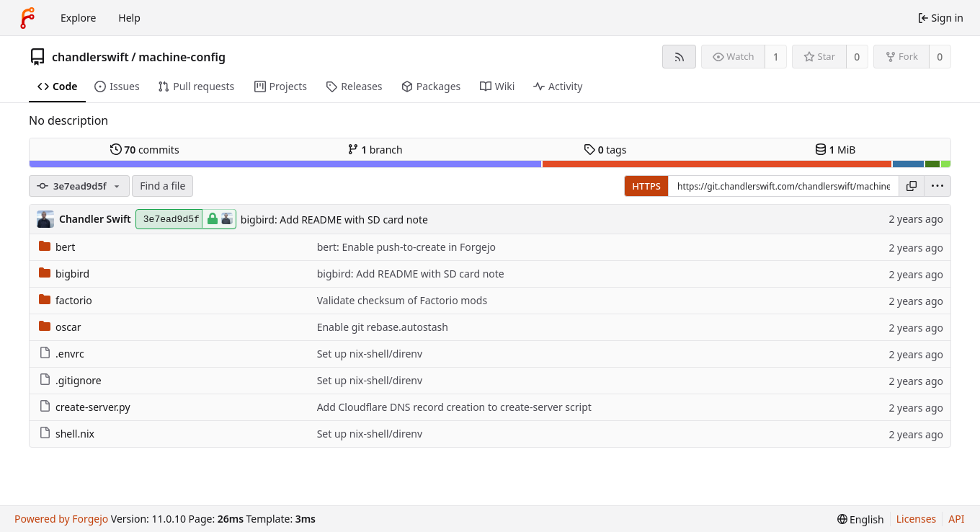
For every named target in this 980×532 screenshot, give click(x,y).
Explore (78, 18)
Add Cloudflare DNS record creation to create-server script (454, 407)
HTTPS (646, 186)
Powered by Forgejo (61, 519)
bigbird (64, 274)
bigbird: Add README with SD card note (334, 220)
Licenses (917, 519)
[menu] (937, 186)
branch (375, 150)
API (956, 519)
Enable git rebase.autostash (383, 327)
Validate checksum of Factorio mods (402, 300)
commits (145, 150)
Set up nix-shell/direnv (370, 354)
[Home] (27, 18)
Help (129, 18)
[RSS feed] (679, 57)
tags (605, 150)
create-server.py (85, 407)
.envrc (62, 354)
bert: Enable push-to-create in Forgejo (406, 247)
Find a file (162, 186)
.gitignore (70, 380)
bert (57, 247)
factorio (66, 300)
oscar (60, 327)
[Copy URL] (912, 186)
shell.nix (67, 434)
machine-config (182, 57)
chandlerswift (90, 57)
